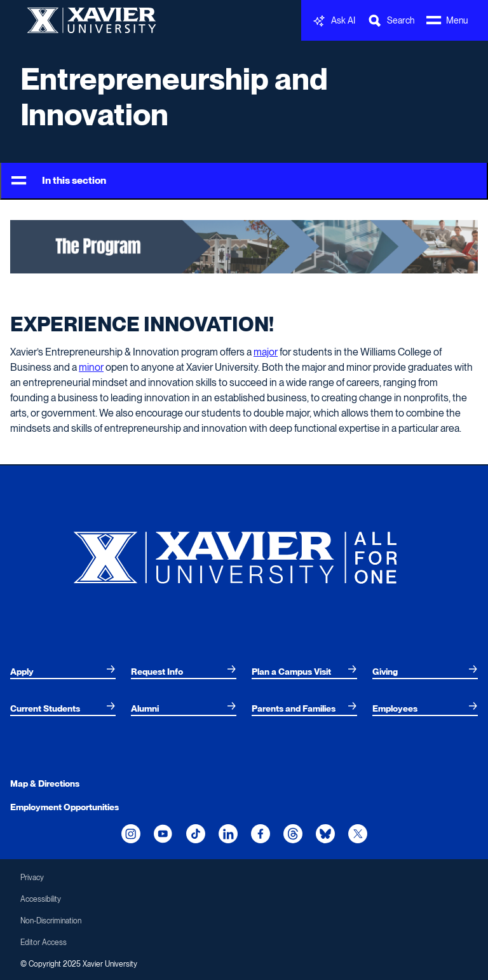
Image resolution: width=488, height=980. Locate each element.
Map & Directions (45, 783)
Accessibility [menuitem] (41, 899)
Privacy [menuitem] (32, 878)
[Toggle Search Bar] (391, 21)
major (266, 352)
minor (91, 367)
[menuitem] (63, 672)
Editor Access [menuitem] (44, 942)
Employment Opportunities (64, 807)
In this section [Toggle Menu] (59, 181)
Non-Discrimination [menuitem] (51, 921)
